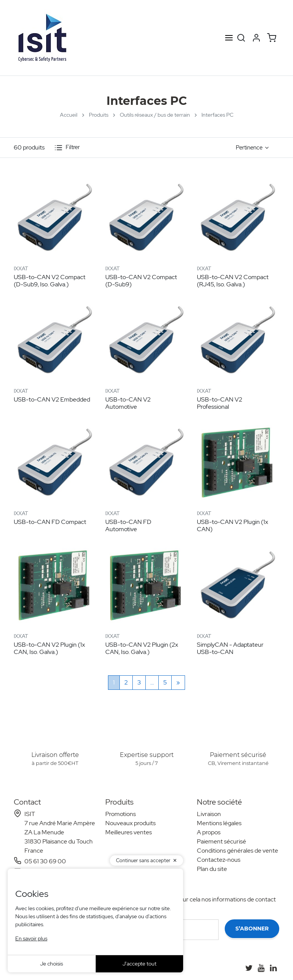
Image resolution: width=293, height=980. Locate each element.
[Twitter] (249, 968)
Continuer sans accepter (143, 860)
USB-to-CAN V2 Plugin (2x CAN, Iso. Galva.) (142, 648)
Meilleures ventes (129, 832)
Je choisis (52, 964)
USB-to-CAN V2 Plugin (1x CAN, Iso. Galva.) (49, 648)
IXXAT (21, 268)
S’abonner (252, 929)
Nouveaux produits (130, 823)
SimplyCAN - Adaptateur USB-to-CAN (230, 648)
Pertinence (249, 148)
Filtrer (67, 148)
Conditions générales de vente (237, 851)
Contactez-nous (219, 860)
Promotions (121, 814)
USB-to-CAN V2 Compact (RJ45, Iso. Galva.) (233, 281)
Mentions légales (219, 823)
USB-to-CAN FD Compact (50, 522)
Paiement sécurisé (221, 841)
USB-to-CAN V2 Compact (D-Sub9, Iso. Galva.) (50, 281)
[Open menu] (229, 38)
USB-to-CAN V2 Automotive (128, 403)
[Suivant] (178, 683)
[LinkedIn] (273, 968)
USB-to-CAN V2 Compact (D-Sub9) (141, 281)
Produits (99, 115)
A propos (209, 832)
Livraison (209, 814)
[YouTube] (261, 968)
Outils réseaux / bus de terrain (155, 115)
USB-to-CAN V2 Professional (220, 403)
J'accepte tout (139, 964)
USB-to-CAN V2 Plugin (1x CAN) (233, 525)
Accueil (69, 115)
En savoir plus (31, 938)
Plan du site (212, 869)
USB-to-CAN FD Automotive (128, 525)
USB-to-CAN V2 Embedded (52, 399)
